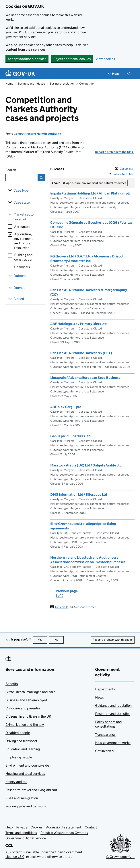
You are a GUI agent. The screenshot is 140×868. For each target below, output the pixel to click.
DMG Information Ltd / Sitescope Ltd (79, 495)
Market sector (24, 214)
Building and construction (24, 257)
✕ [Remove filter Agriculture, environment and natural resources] (64, 183)
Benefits (12, 684)
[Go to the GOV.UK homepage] (20, 74)
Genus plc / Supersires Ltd (70, 436)
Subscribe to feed (122, 174)
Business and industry (32, 84)
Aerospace (22, 227)
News (100, 697)
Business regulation (62, 84)
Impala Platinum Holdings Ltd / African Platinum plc (91, 193)
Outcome (20, 276)
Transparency (105, 735)
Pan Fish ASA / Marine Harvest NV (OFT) (81, 353)
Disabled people (18, 733)
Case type (21, 190)
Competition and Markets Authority (37, 134)
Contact (91, 827)
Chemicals (22, 267)
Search (19, 169)
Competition (87, 84)
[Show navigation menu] (114, 74)
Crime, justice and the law (25, 725)
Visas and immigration (22, 798)
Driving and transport (21, 741)
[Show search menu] (129, 74)
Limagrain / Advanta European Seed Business (85, 378)
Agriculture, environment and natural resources (24, 241)
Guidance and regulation (113, 706)
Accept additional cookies (27, 59)
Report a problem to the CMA (114, 152)
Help (9, 827)
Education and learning (23, 749)
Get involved (104, 751)
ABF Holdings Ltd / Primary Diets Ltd (78, 324)
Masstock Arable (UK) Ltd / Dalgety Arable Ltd (86, 465)
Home (9, 84)
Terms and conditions (21, 833)
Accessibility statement (64, 827)
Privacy (22, 827)
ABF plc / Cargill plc (66, 407)
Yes (43, 640)
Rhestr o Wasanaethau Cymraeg (64, 833)
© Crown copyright (120, 857)
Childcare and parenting (24, 708)
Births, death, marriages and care (30, 692)
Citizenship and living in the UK (28, 716)
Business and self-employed (26, 700)
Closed (19, 299)
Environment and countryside (27, 765)
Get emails (124, 169)
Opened (20, 288)
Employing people (19, 757)
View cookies (105, 59)
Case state (22, 202)
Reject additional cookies (72, 59)
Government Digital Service (26, 838)
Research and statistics (113, 714)
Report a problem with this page (113, 640)
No (59, 640)
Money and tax (16, 782)
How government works (113, 743)
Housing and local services (25, 774)
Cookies (37, 827)
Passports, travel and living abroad (31, 790)
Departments (105, 689)
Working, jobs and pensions (26, 806)
